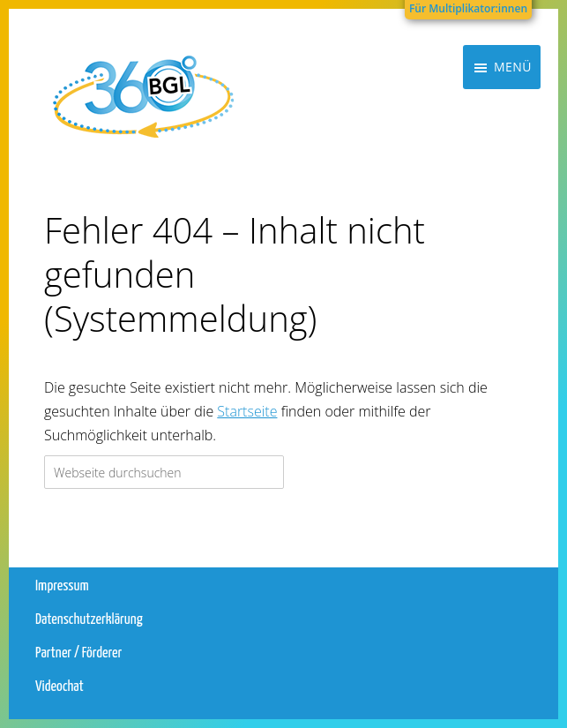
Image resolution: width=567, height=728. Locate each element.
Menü (513, 128)
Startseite (247, 411)
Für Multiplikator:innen (468, 8)
